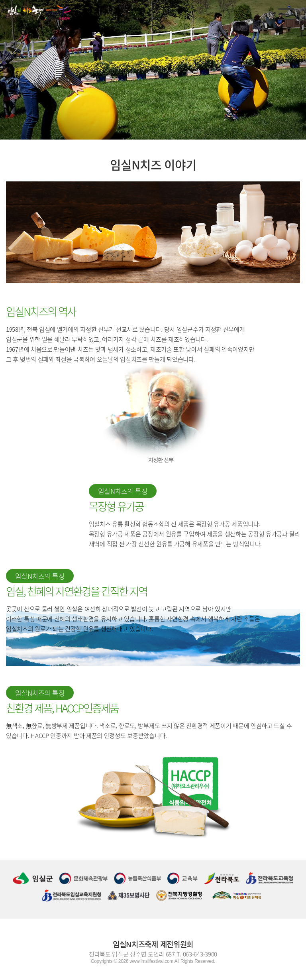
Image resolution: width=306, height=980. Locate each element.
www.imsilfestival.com (151, 961)
